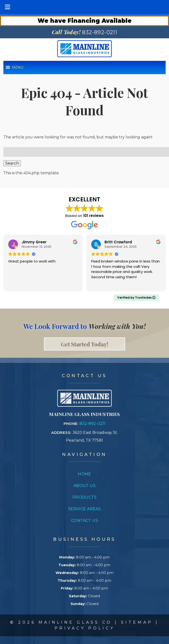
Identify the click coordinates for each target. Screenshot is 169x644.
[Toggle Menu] (8, 7)
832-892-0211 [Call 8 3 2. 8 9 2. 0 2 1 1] (93, 424)
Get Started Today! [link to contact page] (84, 344)
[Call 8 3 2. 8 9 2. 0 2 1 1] (100, 32)
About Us (85, 486)
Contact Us (84, 521)
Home (84, 474)
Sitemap (137, 622)
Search (12, 163)
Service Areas (85, 509)
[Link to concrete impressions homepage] (84, 405)
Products (85, 497)
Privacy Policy (85, 628)
